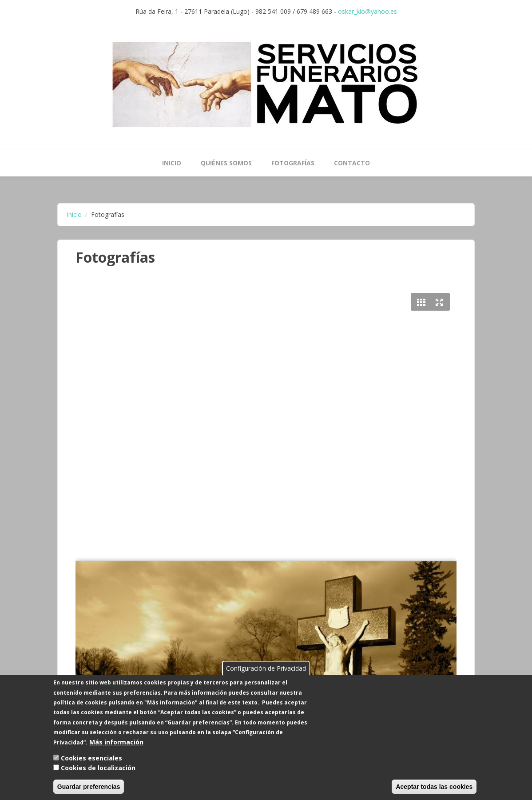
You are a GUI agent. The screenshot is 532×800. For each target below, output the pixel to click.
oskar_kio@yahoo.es (367, 11)
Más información (116, 743)
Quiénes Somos (226, 163)
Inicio (172, 163)
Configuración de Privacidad (266, 669)
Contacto (352, 163)
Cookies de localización (98, 769)
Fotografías (293, 163)
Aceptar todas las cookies (434, 788)
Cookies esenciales (91, 759)
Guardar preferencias (89, 788)
